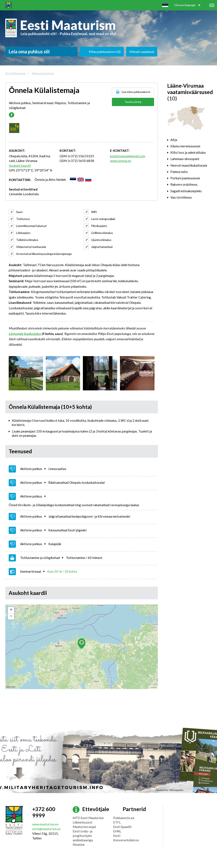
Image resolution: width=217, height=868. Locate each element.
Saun (19, 212)
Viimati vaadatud (142, 52)
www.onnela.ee (121, 161)
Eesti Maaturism (15, 73)
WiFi (94, 212)
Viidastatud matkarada (31, 247)
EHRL (117, 831)
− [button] (11, 616)
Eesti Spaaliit (122, 827)
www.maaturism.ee (45, 824)
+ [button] (11, 610)
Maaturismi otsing (43, 73)
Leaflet (153, 687)
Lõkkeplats (23, 233)
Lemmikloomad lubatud (31, 226)
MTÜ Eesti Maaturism (88, 818)
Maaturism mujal (84, 827)
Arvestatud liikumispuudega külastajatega (44, 254)
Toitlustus (23, 219)
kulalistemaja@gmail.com (128, 156)
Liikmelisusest (83, 822)
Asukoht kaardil (20, 166)
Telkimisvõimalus (27, 240)
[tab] (190, 140)
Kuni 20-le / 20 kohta (62, 571)
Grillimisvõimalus (102, 233)
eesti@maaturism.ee (46, 829)
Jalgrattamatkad (102, 247)
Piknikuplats (99, 226)
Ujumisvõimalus (101, 240)
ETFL (117, 822)
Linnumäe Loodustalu (24, 194)
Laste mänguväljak (103, 219)
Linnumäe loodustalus (25, 334)
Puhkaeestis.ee (124, 818)
